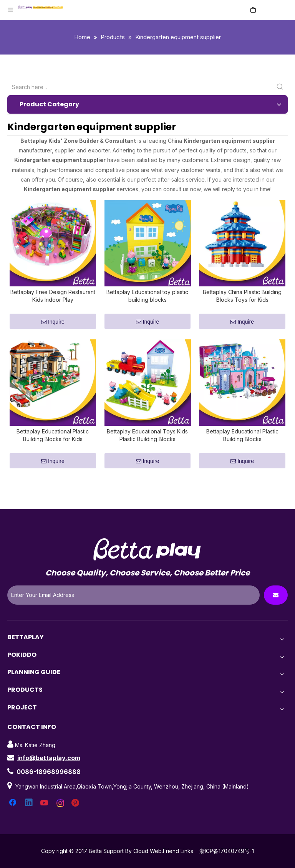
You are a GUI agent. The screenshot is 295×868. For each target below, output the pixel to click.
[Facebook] (13, 812)
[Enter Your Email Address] (133, 604)
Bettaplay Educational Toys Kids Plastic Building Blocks (147, 444)
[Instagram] (61, 812)
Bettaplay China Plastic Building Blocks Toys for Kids (242, 300)
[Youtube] (45, 812)
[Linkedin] (29, 812)
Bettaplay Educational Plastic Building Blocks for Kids (53, 444)
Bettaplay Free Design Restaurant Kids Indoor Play (53, 300)
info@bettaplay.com (49, 767)
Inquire (53, 327)
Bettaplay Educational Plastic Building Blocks (242, 444)
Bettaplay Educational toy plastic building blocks (147, 300)
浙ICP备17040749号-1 (227, 860)
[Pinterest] (76, 812)
